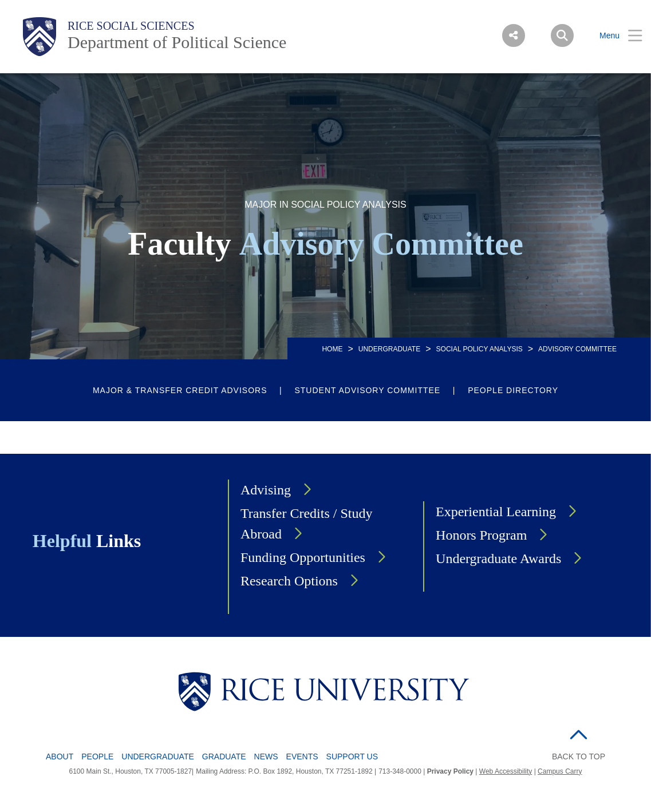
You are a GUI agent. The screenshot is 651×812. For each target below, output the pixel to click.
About (60, 756)
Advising (266, 490)
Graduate (224, 756)
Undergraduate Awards (498, 559)
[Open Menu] (614, 36)
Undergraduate (158, 756)
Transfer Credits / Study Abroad (306, 524)
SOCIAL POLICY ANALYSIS (480, 349)
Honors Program (481, 535)
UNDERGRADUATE (389, 349)
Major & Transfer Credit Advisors (180, 390)
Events (302, 756)
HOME (332, 349)
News (266, 756)
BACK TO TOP (579, 756)
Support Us (352, 756)
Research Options (289, 581)
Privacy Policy (450, 771)
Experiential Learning (496, 512)
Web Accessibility (506, 771)
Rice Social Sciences (131, 26)
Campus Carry (560, 771)
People (97, 756)
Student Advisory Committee (367, 390)
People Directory (513, 390)
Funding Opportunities (303, 557)
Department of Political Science (177, 42)
